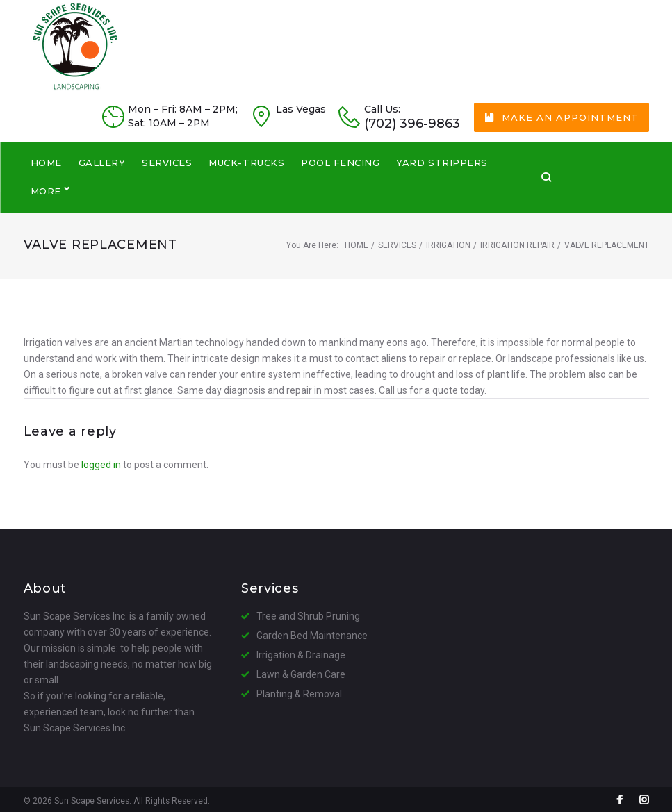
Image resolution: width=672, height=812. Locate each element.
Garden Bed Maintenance (312, 632)
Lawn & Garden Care (301, 671)
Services (397, 242)
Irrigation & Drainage (301, 652)
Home (357, 242)
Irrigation (448, 242)
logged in (101, 461)
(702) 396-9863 (412, 149)
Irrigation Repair (517, 242)
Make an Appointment (562, 142)
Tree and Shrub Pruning (308, 613)
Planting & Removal (299, 690)
